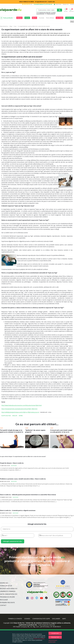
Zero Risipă (60, 18)
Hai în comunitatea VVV (9, 595)
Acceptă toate (55, 633)
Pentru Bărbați (50, 18)
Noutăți (27, 18)
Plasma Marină (51, 14)
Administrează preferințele (53, 641)
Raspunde (14, 466)
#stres (21, 416)
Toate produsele (7, 18)
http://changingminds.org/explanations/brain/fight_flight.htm (19, 409)
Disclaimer (56, 619)
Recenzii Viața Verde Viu (9, 589)
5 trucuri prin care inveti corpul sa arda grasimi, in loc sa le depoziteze (61, 431)
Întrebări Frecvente (7, 603)
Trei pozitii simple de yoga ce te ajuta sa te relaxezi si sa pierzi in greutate (12, 431)
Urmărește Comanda (8, 592)
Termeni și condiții (15, 619)
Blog (72, 22)
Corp (1, 428)
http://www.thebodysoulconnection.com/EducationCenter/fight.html (22, 405)
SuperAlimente (40, 14)
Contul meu (58, 4)
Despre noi (66, 4)
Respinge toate (55, 637)
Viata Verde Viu (4, 26)
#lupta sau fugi (6, 416)
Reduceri (19, 18)
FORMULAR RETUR (6, 586)
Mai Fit (34, 18)
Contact (72, 4)
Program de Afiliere (7, 598)
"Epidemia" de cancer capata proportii (35, 431)
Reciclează (4, 600)
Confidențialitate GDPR (41, 619)
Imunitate (42, 18)
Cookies (27, 619)
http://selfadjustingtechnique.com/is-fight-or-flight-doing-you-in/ (20, 412)
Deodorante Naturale (45, 12)
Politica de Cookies (39, 639)
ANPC (64, 619)
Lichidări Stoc (70, 18)
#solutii (15, 416)
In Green (53, 12)
